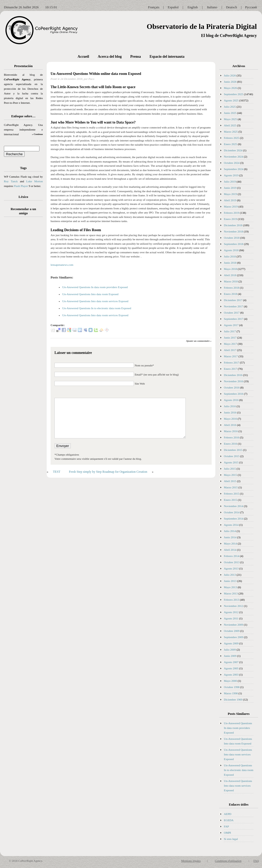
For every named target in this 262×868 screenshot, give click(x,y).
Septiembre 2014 (234, 519)
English (193, 7)
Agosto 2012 (231, 612)
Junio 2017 (230, 338)
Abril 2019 (230, 200)
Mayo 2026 (230, 88)
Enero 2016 (230, 444)
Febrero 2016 (232, 437)
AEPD (228, 814)
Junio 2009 (230, 656)
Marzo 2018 (231, 281)
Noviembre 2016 (233, 381)
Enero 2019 (230, 219)
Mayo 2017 (230, 344)
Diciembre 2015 (233, 450)
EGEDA (229, 820)
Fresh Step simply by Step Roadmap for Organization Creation (108, 472)
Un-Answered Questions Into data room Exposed (90, 294)
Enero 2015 (230, 500)
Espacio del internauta (167, 57)
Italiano (212, 7)
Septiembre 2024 (234, 169)
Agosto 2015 (231, 462)
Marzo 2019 (231, 206)
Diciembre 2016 (233, 375)
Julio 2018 (230, 256)
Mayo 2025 (230, 119)
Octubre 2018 (232, 238)
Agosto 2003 (231, 675)
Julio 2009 (230, 650)
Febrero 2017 (232, 362)
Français (154, 7)
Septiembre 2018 (234, 244)
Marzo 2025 (231, 132)
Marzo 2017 (231, 356)
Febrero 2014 (232, 556)
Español (173, 7)
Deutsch (232, 7)
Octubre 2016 (232, 387)
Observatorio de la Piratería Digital (202, 26)
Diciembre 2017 (233, 300)
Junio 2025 (230, 113)
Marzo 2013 (231, 593)
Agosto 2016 (231, 400)
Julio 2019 (230, 182)
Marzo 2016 (231, 431)
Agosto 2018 (231, 250)
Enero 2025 (230, 144)
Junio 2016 (230, 412)
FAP (226, 826)
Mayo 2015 (230, 475)
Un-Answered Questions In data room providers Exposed (95, 287)
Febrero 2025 (232, 138)
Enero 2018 (230, 294)
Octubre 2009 (232, 631)
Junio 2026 (230, 82)
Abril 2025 (230, 125)
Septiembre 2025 (234, 94)
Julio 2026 (230, 75)
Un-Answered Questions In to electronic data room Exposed (97, 308)
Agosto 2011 (231, 618)
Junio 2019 (230, 188)
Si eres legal (231, 839)
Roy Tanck (11, 181)
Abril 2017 (230, 350)
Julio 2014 (230, 531)
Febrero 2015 (232, 494)
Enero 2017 (230, 369)
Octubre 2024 (232, 163)
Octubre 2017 (232, 313)
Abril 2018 (230, 275)
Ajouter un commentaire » (199, 341)
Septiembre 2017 (234, 319)
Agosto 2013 (231, 568)
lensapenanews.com (62, 265)
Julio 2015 (230, 469)
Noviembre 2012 (233, 606)
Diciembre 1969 (233, 699)
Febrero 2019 (232, 213)
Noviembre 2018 (233, 231)
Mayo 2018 (230, 269)
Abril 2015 (230, 481)
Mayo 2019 (230, 194)
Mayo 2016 (230, 419)
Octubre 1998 (232, 687)
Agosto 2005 (231, 668)
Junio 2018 (230, 263)
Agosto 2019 (231, 175)
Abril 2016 (230, 425)
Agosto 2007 (231, 662)
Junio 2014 (230, 537)
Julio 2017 (230, 331)
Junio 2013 (230, 581)
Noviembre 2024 (233, 157)
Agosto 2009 (231, 643)
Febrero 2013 (232, 600)
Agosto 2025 (231, 100)
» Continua (37, 134)
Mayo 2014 (230, 543)
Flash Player (21, 186)
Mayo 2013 (230, 587)
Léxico (23, 197)
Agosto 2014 (231, 525)
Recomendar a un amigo (23, 211)
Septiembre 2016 (234, 394)
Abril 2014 (230, 550)
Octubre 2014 (232, 512)
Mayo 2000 (230, 681)
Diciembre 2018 (233, 225)
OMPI (227, 833)
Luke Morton (35, 181)
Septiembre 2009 (234, 637)
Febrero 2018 (232, 288)
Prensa (136, 57)
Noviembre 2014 (233, 506)
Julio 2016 (230, 406)
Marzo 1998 (231, 693)
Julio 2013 (230, 575)
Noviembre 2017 (233, 306)
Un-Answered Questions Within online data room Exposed (96, 74)
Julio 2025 (230, 107)
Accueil (83, 57)
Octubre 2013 (232, 562)
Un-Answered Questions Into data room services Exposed (95, 301)
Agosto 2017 (231, 325)
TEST (57, 472)
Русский (251, 7)
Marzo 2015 (231, 487)
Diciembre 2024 (233, 150)
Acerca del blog (110, 57)
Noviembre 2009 (233, 625)
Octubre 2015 (232, 456)
